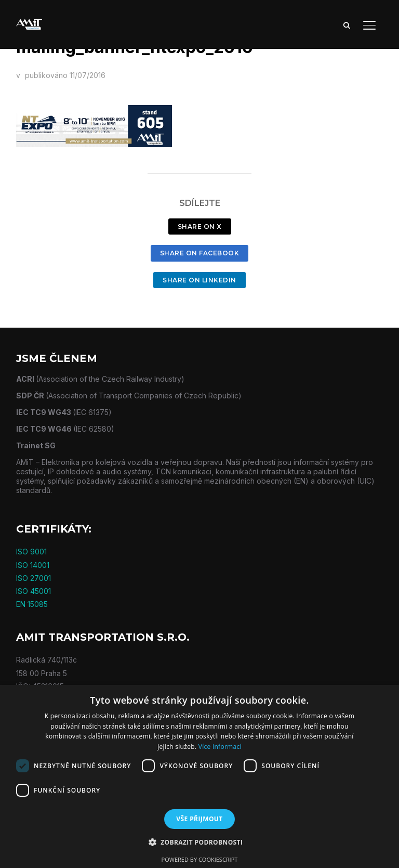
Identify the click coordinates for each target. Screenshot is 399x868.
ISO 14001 (33, 565)
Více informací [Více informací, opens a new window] (220, 747)
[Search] (347, 25)
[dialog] (199, 776)
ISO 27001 (34, 578)
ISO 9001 (31, 552)
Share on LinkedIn (199, 280)
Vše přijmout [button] (199, 819)
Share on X (200, 226)
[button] (200, 843)
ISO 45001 (34, 591)
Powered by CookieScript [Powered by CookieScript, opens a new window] (200, 859)
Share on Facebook (200, 253)
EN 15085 (32, 604)
